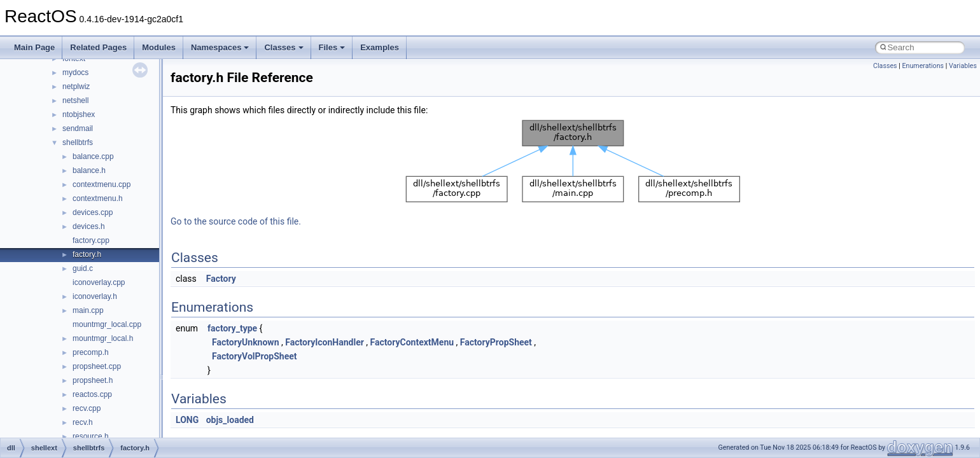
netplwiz (76, 87)
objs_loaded (230, 420)
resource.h (91, 436)
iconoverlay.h (95, 296)
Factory (221, 279)
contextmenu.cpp (101, 184)
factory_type (232, 328)
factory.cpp (91, 240)
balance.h (89, 170)
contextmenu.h (98, 198)
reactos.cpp (92, 394)
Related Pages (98, 47)
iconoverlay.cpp (99, 282)
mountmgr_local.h (103, 338)
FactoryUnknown (245, 342)
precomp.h (91, 352)
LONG (187, 420)
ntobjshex (79, 114)
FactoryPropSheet (496, 342)
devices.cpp (93, 212)
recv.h (83, 422)
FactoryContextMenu (412, 342)
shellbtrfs (78, 142)
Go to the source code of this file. (236, 221)
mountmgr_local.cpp (107, 324)
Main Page (34, 47)
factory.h (87, 254)
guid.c (83, 268)
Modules (159, 47)
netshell (75, 101)
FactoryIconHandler (325, 342)
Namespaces (220, 47)
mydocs (75, 73)
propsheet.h (93, 380)
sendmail (78, 128)
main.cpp (88, 310)
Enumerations (923, 66)
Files (332, 47)
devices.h (89, 226)
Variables (963, 66)
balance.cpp (93, 156)
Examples (380, 47)
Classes (283, 47)
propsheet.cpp (97, 366)
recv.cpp (87, 408)
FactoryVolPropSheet (254, 356)
